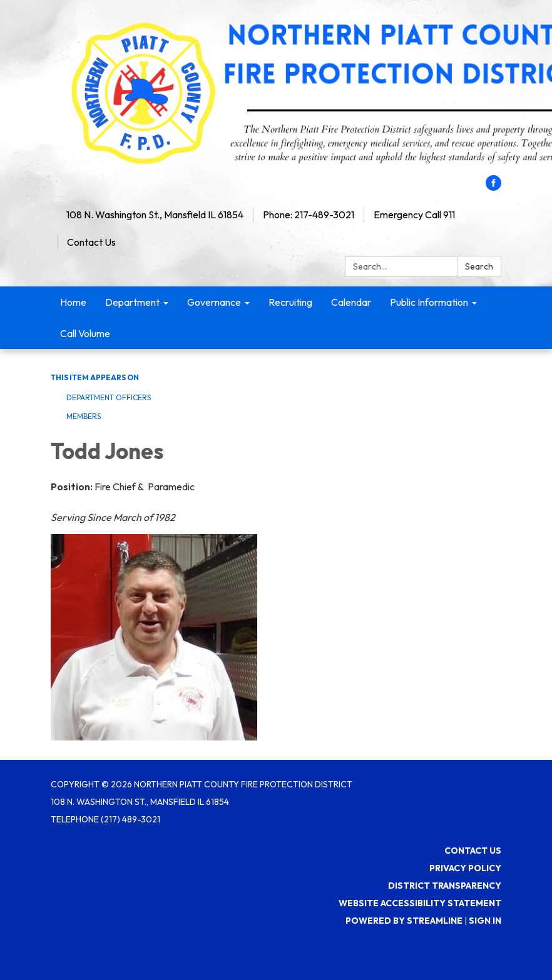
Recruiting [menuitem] (290, 302)
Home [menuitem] (73, 302)
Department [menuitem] (132, 302)
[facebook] (493, 187)
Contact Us (91, 242)
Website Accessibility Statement (420, 903)
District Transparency (445, 886)
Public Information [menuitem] (429, 302)
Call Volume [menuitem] (85, 333)
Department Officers (109, 397)
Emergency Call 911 (414, 215)
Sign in (485, 921)
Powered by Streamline (404, 921)
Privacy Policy (465, 868)
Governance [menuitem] (214, 302)
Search (479, 266)
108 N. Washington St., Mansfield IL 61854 (155, 215)
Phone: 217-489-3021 (309, 215)
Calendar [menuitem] (351, 302)
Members (84, 416)
